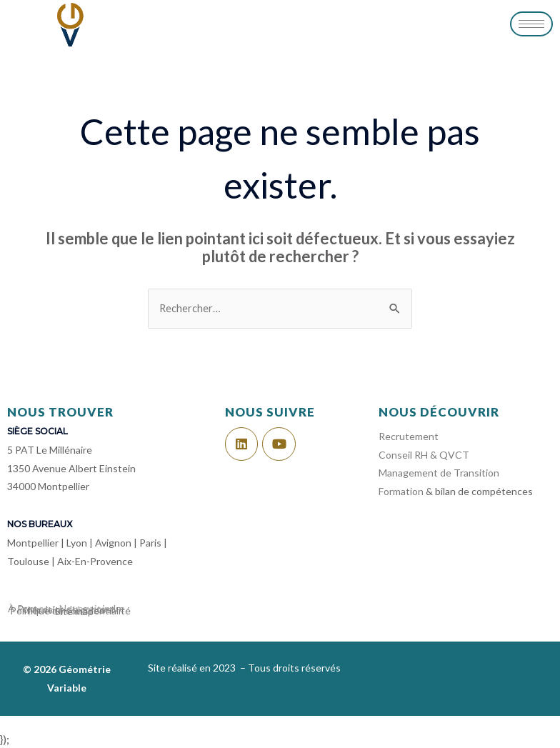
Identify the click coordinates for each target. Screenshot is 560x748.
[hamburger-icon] (531, 24)
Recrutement (409, 436)
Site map (74, 611)
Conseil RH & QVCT (425, 455)
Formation (401, 491)
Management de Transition (439, 473)
